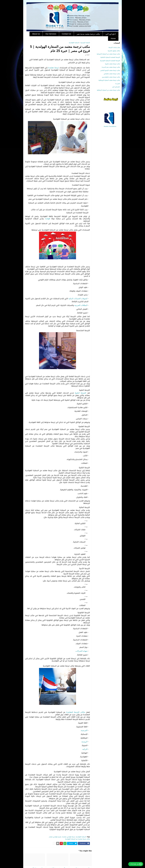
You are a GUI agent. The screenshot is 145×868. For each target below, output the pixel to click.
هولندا (48, 219)
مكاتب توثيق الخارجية (114, 51)
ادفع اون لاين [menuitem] (111, 34)
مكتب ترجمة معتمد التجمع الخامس (110, 70)
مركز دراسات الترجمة (114, 48)
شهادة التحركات (82, 651)
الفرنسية (84, 730)
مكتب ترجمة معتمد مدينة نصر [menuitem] (88, 34)
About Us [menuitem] (36, 34)
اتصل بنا (118, 84)
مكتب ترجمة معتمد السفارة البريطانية (109, 80)
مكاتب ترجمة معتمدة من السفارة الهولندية (78, 839)
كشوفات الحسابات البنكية (78, 299)
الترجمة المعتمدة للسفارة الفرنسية (110, 61)
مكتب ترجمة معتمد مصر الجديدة (111, 67)
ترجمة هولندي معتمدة (69, 837)
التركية (85, 749)
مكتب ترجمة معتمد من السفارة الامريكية (108, 54)
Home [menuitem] (113, 38)
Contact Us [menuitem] (66, 34)
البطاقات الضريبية (81, 305)
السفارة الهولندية (74, 43)
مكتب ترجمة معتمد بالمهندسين (111, 77)
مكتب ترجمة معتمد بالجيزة (112, 64)
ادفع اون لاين (116, 87)
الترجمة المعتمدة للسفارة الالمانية (110, 57)
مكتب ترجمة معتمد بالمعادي (112, 74)
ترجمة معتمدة (53, 68)
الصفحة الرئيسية (85, 43)
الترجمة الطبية (80, 393)
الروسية (85, 742)
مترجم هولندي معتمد (55, 837)
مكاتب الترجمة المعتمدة (76, 712)
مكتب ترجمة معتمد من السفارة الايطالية (108, 90)
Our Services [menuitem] (51, 34)
